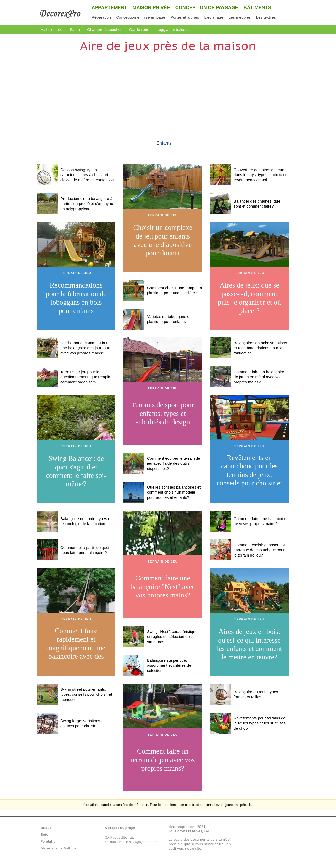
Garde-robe (139, 30)
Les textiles (266, 17)
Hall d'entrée (51, 30)
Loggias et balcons (173, 30)
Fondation (49, 841)
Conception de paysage (207, 8)
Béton (46, 835)
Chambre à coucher (104, 30)
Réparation (101, 17)
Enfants (164, 143)
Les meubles (240, 17)
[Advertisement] (168, 91)
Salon (75, 30)
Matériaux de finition (58, 848)
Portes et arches (185, 17)
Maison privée (151, 8)
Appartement (109, 8)
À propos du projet (120, 828)
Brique (46, 828)
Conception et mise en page (141, 17)
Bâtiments (257, 8)
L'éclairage (214, 17)
